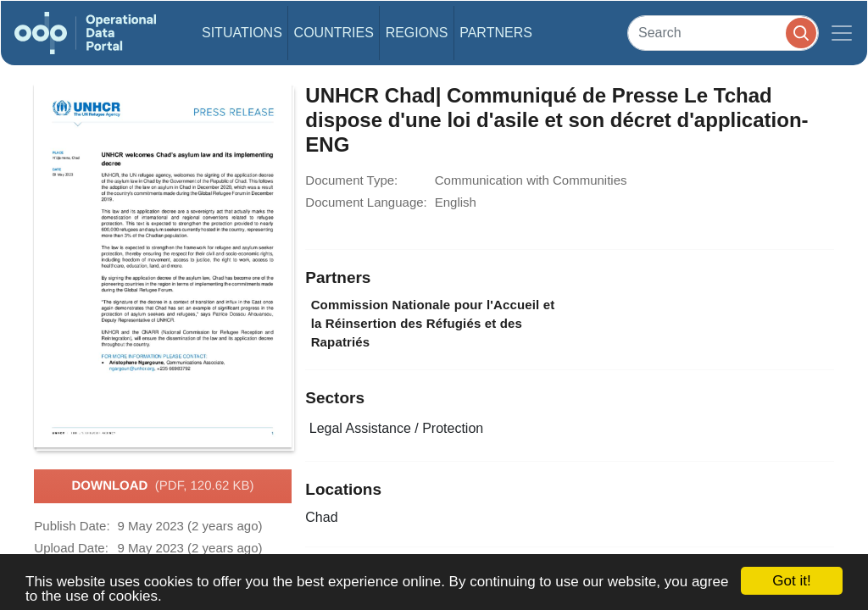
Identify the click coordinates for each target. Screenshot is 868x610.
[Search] (723, 33)
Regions (417, 33)
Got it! (791, 581)
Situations (242, 33)
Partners (496, 33)
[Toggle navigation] (842, 33)
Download (162, 486)
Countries (334, 33)
